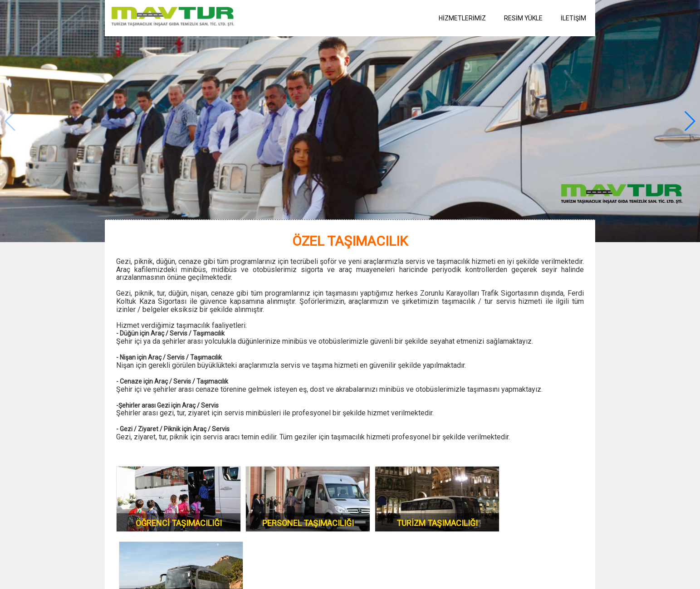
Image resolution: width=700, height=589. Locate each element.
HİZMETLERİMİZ (462, 18)
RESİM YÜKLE (523, 18)
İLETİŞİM (573, 18)
